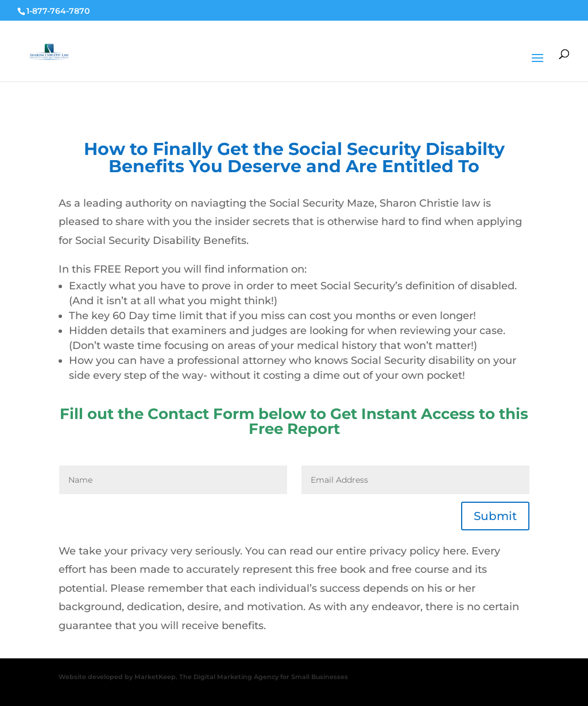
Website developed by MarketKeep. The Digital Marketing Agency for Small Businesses (203, 677)
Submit (495, 516)
